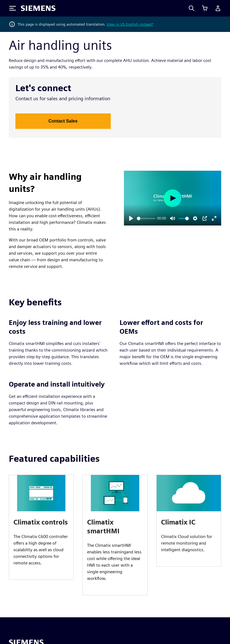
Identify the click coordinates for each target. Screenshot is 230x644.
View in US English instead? (130, 24)
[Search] (192, 8)
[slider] (146, 218)
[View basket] (205, 8)
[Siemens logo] (38, 8)
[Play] (131, 218)
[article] (41, 527)
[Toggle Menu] (13, 8)
